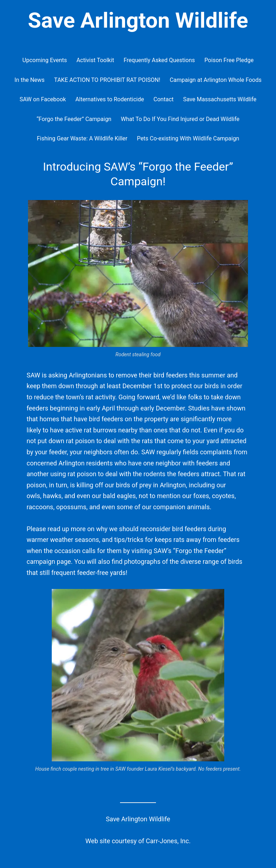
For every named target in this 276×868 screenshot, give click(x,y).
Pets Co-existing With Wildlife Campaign (188, 138)
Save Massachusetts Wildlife (220, 99)
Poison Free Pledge (229, 60)
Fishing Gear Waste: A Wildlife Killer (82, 138)
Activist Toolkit (95, 60)
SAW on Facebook (43, 99)
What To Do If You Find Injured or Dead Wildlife (180, 119)
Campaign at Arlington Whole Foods (216, 80)
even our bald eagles (106, 496)
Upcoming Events (45, 60)
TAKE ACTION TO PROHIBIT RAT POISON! (107, 80)
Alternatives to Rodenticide (110, 99)
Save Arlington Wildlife (138, 20)
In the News (29, 80)
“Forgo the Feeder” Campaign (74, 119)
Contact (164, 99)
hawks (52, 496)
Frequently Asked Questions (159, 60)
